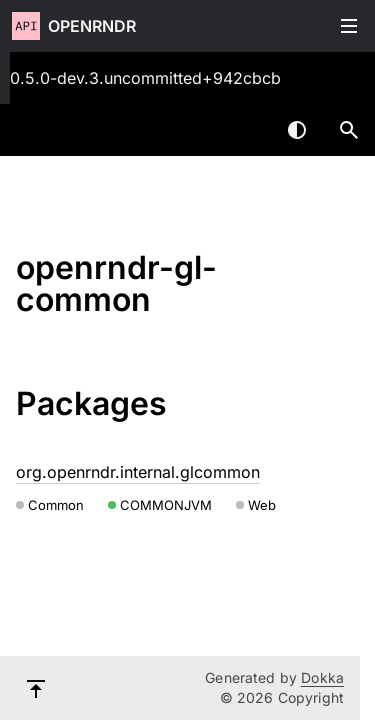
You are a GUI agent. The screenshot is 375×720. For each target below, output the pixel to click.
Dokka (322, 677)
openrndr (92, 26)
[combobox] (245, 130)
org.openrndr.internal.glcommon (138, 472)
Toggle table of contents (349, 26)
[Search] (349, 130)
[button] (349, 130)
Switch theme (297, 130)
